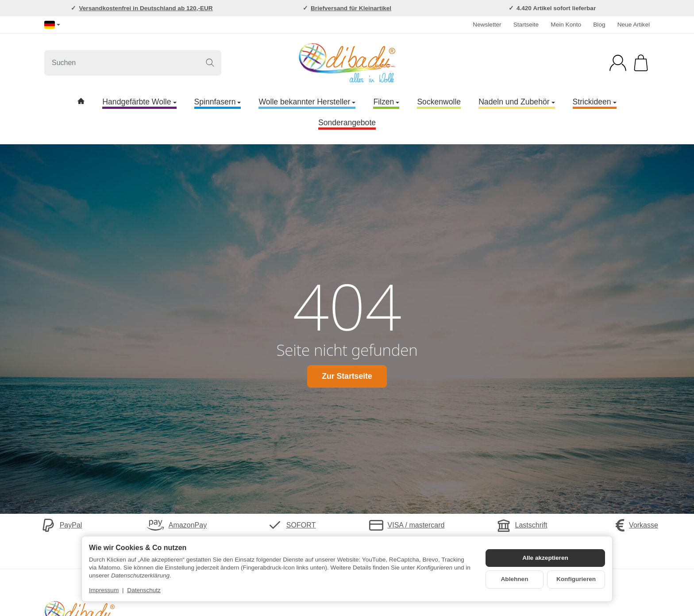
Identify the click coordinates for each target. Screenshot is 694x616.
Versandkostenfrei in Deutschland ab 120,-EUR (146, 8)
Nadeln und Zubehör (517, 102)
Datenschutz (144, 590)
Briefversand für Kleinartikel (351, 8)
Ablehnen (515, 579)
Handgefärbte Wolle (139, 102)
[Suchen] (133, 63)
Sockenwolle (439, 102)
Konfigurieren (576, 579)
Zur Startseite (347, 376)
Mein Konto (566, 25)
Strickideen (595, 102)
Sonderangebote (347, 123)
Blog (599, 25)
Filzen (386, 102)
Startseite (526, 25)
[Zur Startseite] (347, 63)
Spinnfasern (218, 102)
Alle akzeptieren (545, 558)
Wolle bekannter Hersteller (307, 102)
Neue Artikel (634, 25)
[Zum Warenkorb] (641, 63)
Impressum (104, 590)
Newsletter (487, 25)
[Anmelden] (618, 63)
